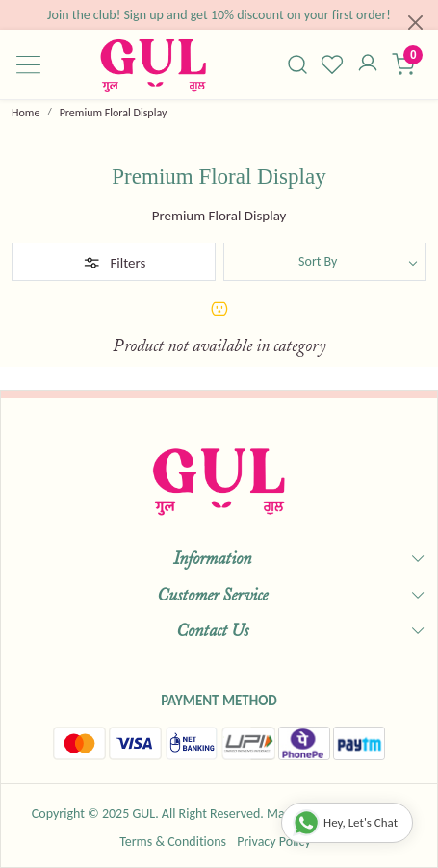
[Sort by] (325, 262)
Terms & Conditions (173, 842)
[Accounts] (368, 64)
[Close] (415, 23)
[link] (297, 64)
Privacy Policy (274, 842)
